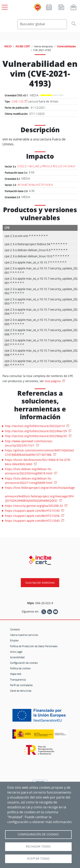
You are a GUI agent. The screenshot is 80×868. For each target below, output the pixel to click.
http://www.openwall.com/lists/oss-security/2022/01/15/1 (29, 443)
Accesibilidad (17, 657)
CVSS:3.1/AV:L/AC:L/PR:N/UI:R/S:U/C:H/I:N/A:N (46, 166)
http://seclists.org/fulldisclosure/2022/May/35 (36, 436)
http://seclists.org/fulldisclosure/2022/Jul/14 (35, 426)
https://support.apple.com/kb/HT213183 (33, 511)
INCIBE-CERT (23, 46)
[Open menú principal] (4, 6)
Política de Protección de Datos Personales (34, 646)
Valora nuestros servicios (24, 635)
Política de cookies (20, 668)
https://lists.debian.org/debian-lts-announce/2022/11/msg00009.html (29, 481)
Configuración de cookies (24, 663)
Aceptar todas (38, 859)
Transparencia (18, 680)
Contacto (15, 629)
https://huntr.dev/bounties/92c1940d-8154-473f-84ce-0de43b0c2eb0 (38, 462)
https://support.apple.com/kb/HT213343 (33, 521)
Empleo (14, 640)
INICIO (8, 46)
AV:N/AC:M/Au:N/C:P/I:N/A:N (35, 185)
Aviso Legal (16, 652)
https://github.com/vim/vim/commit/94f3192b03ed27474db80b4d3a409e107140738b (39, 452)
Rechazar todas (38, 846)
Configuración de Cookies (38, 834)
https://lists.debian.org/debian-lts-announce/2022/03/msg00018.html (29, 471)
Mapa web (16, 674)
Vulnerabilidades (66, 46)
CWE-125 (18, 101)
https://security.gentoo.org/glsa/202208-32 (34, 506)
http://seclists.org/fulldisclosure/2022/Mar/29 (36, 431)
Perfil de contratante (21, 685)
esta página (53, 381)
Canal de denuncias (21, 691)
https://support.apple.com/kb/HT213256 (33, 516)
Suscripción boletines (40, 583)
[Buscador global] (42, 24)
